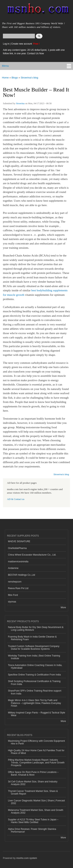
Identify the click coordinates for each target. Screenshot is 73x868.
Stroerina (20, 103)
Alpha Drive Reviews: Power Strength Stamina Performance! (32, 830)
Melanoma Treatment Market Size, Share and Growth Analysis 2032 (36, 811)
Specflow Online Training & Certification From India (34, 675)
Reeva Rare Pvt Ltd (18, 588)
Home (5, 78)
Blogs (15, 78)
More (63, 607)
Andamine (13, 568)
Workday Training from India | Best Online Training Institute (34, 657)
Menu (5, 66)
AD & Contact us (16, 499)
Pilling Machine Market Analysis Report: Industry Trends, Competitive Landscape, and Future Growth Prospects (36, 763)
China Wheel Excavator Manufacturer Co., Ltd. (32, 555)
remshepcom (15, 582)
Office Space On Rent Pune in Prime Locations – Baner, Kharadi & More (33, 773)
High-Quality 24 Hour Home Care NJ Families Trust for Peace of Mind (36, 752)
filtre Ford (13, 595)
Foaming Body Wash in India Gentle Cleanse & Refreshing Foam (32, 638)
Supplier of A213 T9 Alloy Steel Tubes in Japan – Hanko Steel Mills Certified (33, 821)
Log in (6, 44)
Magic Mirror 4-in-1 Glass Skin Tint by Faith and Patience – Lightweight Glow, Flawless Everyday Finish (34, 703)
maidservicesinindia (18, 562)
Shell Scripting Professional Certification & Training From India (34, 683)
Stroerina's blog (29, 78)
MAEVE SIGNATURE (19, 541)
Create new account (22, 44)
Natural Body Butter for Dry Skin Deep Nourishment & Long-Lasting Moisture (36, 629)
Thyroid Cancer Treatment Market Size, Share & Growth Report (33, 792)
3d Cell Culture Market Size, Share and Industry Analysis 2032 (33, 783)
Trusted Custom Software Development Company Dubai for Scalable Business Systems (34, 648)
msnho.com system (27, 858)
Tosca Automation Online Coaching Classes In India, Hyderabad (35, 667)
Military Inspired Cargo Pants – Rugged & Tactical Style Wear (37, 714)
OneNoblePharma (17, 548)
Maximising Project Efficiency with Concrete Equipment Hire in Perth (36, 742)
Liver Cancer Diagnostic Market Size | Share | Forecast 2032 (36, 802)
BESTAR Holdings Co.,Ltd (22, 575)
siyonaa (12, 602)
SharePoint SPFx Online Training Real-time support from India (35, 692)
